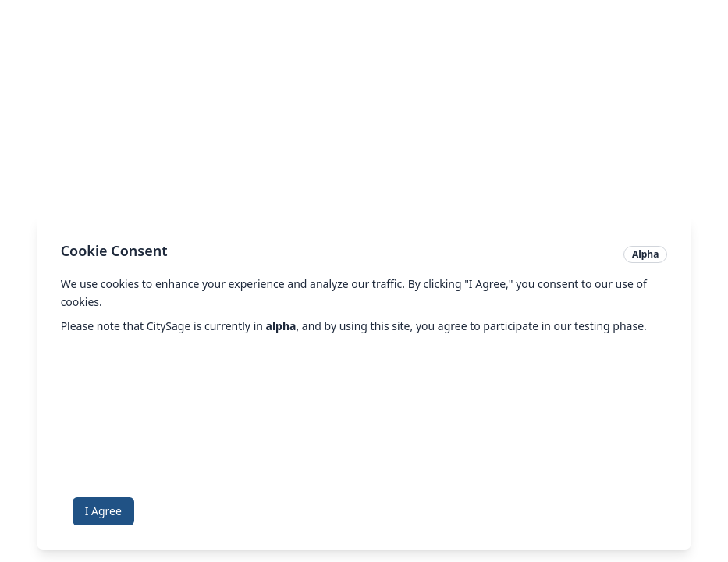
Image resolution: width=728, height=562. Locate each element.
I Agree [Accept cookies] (103, 511)
